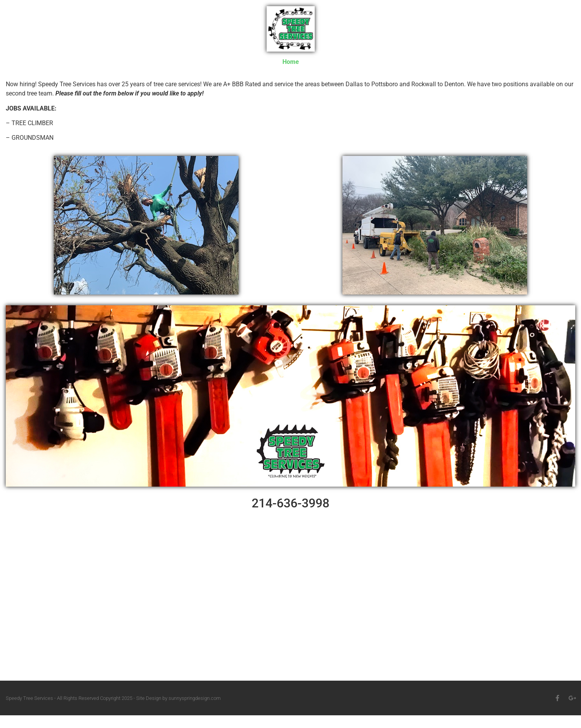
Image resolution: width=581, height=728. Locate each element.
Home (291, 62)
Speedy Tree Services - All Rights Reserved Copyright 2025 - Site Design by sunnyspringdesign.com (113, 698)
